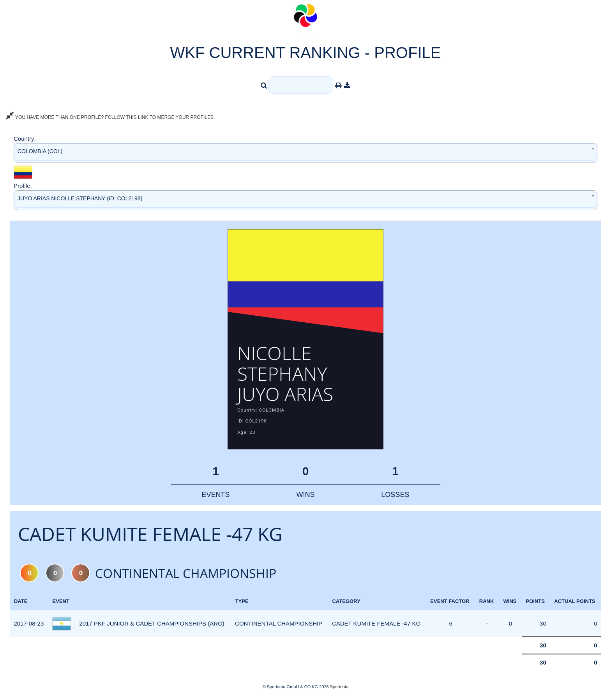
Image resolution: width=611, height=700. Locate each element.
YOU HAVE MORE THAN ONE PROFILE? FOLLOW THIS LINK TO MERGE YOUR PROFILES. (110, 117)
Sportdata (339, 687)
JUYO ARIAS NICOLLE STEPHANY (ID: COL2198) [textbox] (80, 198)
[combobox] (305, 153)
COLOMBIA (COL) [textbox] (40, 151)
